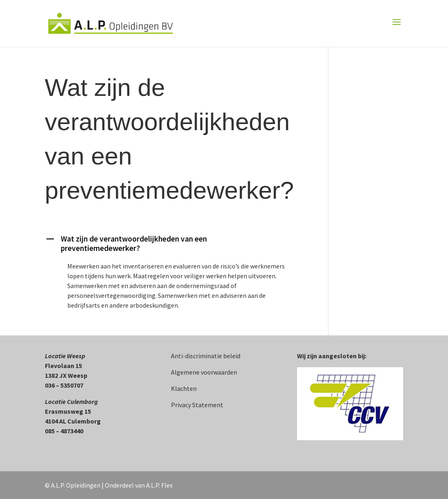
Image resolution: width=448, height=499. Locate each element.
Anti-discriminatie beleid (206, 356)
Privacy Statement (197, 405)
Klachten (184, 388)
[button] (177, 246)
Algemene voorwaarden (204, 372)
